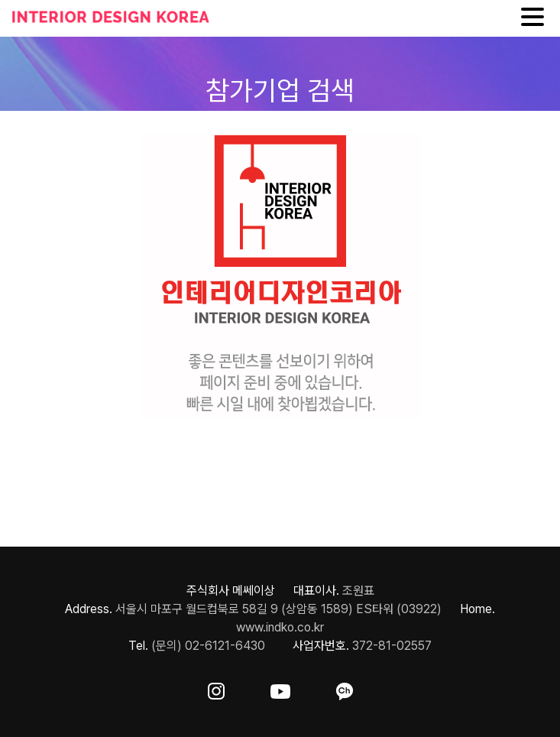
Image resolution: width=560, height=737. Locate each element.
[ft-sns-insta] (216, 688)
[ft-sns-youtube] (280, 688)
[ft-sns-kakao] (345, 688)
